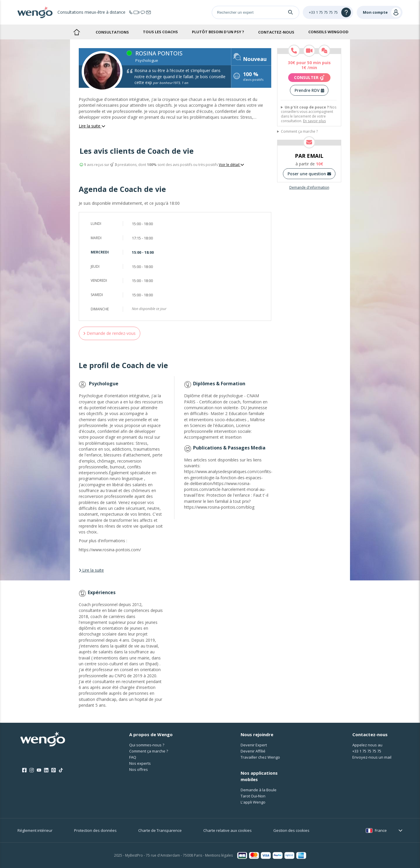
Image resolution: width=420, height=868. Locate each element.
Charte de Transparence (160, 830)
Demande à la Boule (259, 790)
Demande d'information (309, 188)
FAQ (133, 757)
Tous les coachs (160, 32)
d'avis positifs (253, 77)
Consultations (112, 32)
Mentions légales (219, 855)
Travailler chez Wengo (260, 757)
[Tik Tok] (61, 770)
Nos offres (139, 769)
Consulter (309, 78)
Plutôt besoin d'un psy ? (218, 32)
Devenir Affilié (253, 751)
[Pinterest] (54, 770)
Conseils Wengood (328, 32)
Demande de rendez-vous (109, 333)
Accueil (77, 32)
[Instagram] (32, 770)
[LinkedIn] (46, 770)
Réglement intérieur (35, 830)
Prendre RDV (309, 90)
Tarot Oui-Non (253, 796)
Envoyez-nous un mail (372, 757)
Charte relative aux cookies (228, 830)
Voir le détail (231, 165)
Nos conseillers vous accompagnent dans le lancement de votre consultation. (309, 114)
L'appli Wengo (253, 802)
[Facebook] (24, 770)
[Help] (328, 12)
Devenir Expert (254, 745)
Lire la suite (92, 126)
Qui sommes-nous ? (147, 745)
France (381, 830)
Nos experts (140, 763)
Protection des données (95, 830)
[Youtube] (39, 770)
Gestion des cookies (291, 830)
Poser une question (309, 174)
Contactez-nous (276, 32)
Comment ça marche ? (299, 132)
